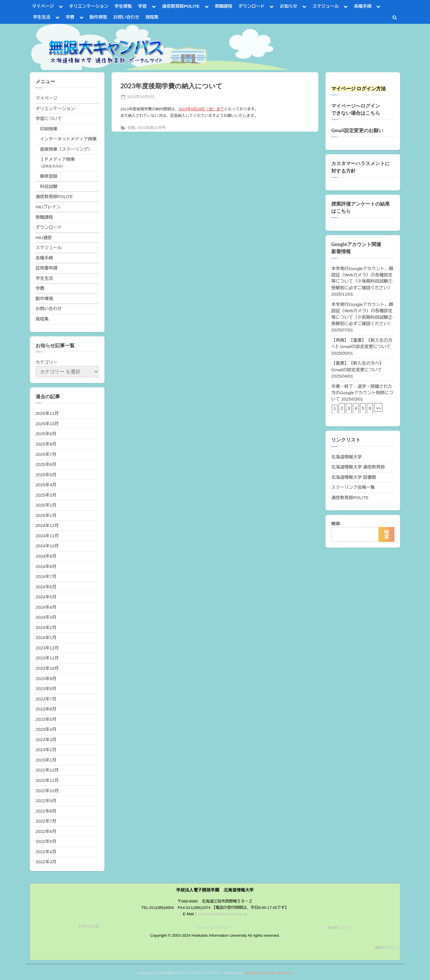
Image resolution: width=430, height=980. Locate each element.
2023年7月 (46, 699)
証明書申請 (47, 268)
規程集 (152, 17)
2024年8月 (46, 566)
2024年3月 (46, 617)
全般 (131, 128)
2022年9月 (46, 801)
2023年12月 (47, 648)
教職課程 (223, 6)
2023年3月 (46, 740)
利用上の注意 (89, 926)
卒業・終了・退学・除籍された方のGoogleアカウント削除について (362, 393)
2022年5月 (46, 841)
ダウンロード (251, 6)
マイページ (43, 6)
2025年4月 (46, 485)
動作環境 (98, 17)
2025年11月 (47, 413)
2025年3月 (46, 495)
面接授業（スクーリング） (66, 149)
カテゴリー (47, 362)
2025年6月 (46, 464)
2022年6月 (46, 831)
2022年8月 (46, 811)
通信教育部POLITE (181, 6)
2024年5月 (46, 597)
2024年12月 (47, 525)
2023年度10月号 (152, 128)
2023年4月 (46, 729)
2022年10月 (47, 791)
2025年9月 (46, 434)
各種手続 (363, 6)
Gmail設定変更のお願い (357, 130)
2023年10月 (47, 668)
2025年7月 (46, 454)
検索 (336, 524)
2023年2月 (46, 750)
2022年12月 (47, 770)
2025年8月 (46, 444)
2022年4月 (46, 852)
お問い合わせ (126, 17)
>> (378, 408)
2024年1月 (46, 638)
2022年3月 (46, 862)
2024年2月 (46, 627)
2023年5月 (46, 719)
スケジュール (326, 6)
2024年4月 (46, 607)
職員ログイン (387, 948)
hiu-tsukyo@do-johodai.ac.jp (222, 914)
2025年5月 (46, 475)
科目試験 (49, 187)
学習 (142, 6)
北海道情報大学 (346, 457)
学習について (49, 119)
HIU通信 (44, 238)
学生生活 (42, 17)
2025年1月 (46, 515)
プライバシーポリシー (213, 928)
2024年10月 (47, 546)
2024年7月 (46, 576)
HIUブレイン (48, 207)
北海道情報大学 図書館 (354, 477)
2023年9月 (46, 679)
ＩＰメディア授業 (57, 159)
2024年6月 (46, 587)
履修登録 (49, 176)
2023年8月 (46, 689)
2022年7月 (46, 821)
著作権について (339, 928)
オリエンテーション (89, 6)
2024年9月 (46, 556)
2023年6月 (46, 709)
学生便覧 (123, 6)
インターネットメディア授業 (68, 139)
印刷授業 (49, 129)
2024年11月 (47, 536)
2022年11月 (47, 780)
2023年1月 (46, 760)
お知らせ (289, 6)
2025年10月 (47, 424)
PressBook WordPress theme (269, 973)
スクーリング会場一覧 (353, 487)
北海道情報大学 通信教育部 (358, 467)
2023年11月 (47, 658)
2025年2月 (46, 505)
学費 (70, 17)
